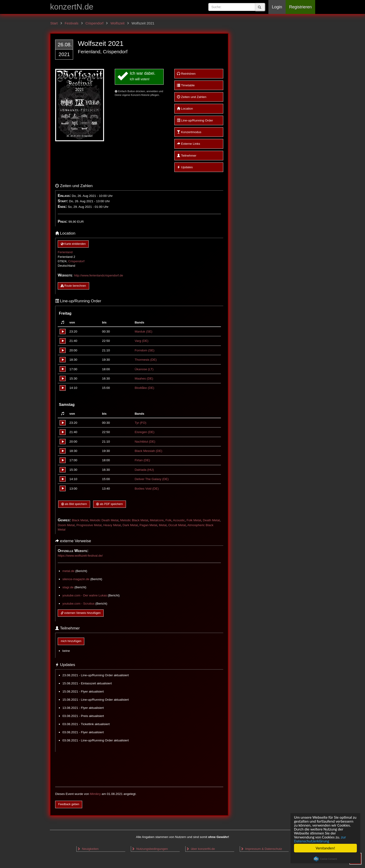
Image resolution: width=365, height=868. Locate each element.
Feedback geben (69, 804)
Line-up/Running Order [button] (195, 120)
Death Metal (211, 520)
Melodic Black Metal (134, 520)
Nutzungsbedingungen (150, 849)
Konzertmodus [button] (189, 132)
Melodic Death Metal (104, 520)
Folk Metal (194, 520)
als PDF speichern (110, 504)
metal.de (68, 571)
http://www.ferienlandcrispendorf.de (99, 275)
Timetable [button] (186, 85)
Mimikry (95, 794)
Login (277, 7)
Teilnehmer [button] (187, 156)
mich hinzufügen (71, 641)
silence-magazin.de (76, 579)
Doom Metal (66, 525)
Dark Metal (130, 525)
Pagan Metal (148, 525)
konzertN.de (72, 7)
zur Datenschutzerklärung (320, 839)
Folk (169, 520)
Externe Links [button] (189, 144)
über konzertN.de (200, 849)
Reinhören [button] (186, 74)
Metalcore (157, 520)
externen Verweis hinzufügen (81, 613)
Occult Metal (177, 525)
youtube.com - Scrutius (78, 604)
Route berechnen (73, 286)
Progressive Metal (89, 525)
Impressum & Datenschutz (261, 849)
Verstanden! (325, 848)
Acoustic (179, 520)
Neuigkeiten (88, 849)
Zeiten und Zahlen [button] (192, 97)
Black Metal (80, 520)
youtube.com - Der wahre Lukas (85, 595)
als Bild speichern (74, 504)
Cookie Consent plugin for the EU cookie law (325, 859)
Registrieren (300, 7)
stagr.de (68, 587)
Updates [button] (185, 167)
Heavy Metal (112, 525)
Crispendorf (76, 261)
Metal (163, 525)
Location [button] (185, 109)
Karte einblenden (73, 244)
